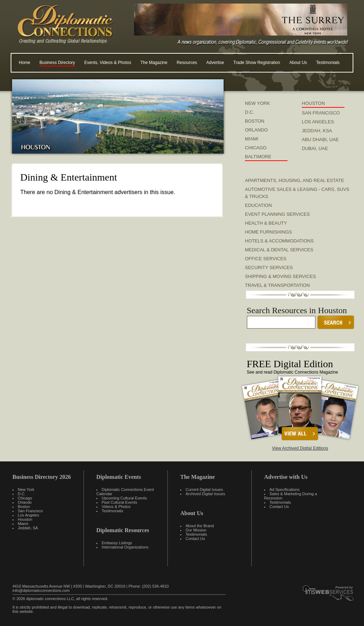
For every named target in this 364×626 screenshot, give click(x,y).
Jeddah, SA (28, 528)
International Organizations (125, 547)
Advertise (215, 63)
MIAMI (252, 139)
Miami (23, 524)
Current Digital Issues (204, 489)
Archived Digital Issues (205, 494)
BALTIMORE (258, 157)
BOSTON (255, 121)
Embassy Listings (117, 543)
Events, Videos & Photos (108, 63)
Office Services (266, 259)
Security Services (269, 267)
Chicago (25, 498)
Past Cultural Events (119, 502)
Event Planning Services (277, 214)
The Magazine (154, 63)
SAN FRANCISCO (321, 113)
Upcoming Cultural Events (124, 498)
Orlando (25, 502)
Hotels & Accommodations (279, 241)
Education (258, 205)
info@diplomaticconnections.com (41, 590)
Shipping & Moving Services (280, 276)
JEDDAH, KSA (317, 131)
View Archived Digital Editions (300, 448)
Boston (24, 507)
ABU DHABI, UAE (320, 140)
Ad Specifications (284, 489)
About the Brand (200, 526)
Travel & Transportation (277, 285)
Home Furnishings (268, 232)
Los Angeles (28, 515)
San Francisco (30, 511)
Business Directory (57, 63)
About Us (298, 63)
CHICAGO (256, 148)
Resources (187, 63)
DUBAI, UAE (315, 148)
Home (25, 63)
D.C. (250, 112)
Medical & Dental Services (279, 250)
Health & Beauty (266, 223)
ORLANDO (256, 130)
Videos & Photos (116, 507)
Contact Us (195, 539)
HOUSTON (313, 103)
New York (26, 489)
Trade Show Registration (257, 63)
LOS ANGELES (318, 122)
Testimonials (328, 63)
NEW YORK (258, 103)
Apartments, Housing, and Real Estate (295, 180)
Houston (25, 519)
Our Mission (196, 530)
